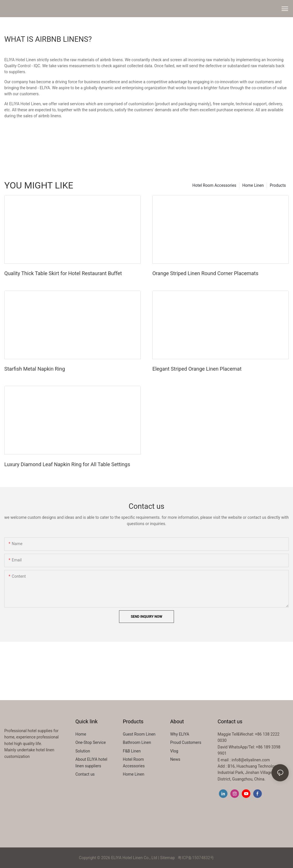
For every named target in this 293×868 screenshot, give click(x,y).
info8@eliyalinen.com (251, 760)
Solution (83, 751)
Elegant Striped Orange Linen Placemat (197, 369)
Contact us (85, 774)
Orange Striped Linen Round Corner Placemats (205, 273)
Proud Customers (186, 742)
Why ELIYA (180, 734)
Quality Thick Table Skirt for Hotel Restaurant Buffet (63, 273)
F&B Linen (132, 751)
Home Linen (253, 185)
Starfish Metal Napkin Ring (35, 369)
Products (278, 185)
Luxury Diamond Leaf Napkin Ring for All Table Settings (67, 464)
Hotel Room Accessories (214, 185)
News (175, 759)
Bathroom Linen (137, 742)
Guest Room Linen (139, 734)
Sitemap (168, 858)
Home (81, 734)
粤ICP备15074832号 (196, 858)
